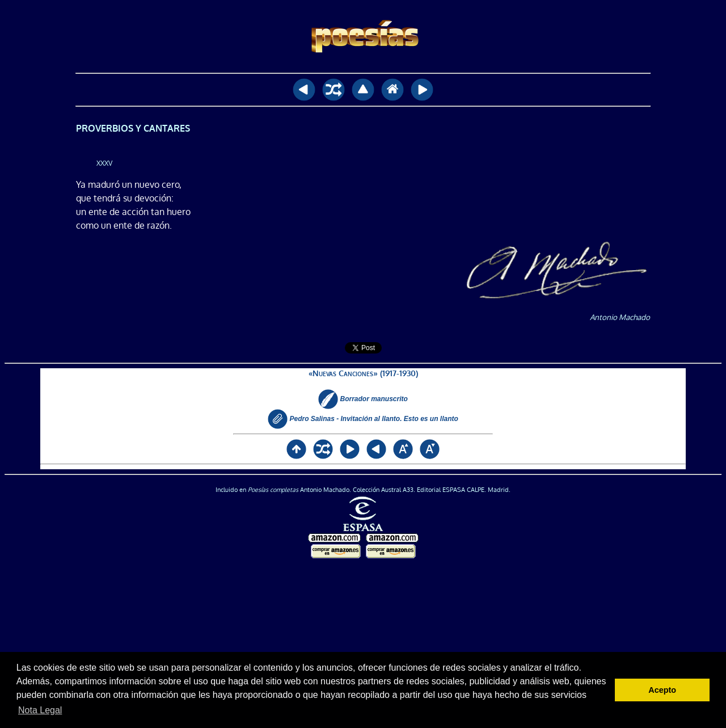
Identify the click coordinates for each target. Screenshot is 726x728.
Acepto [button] (662, 690)
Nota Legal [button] (40, 710)
